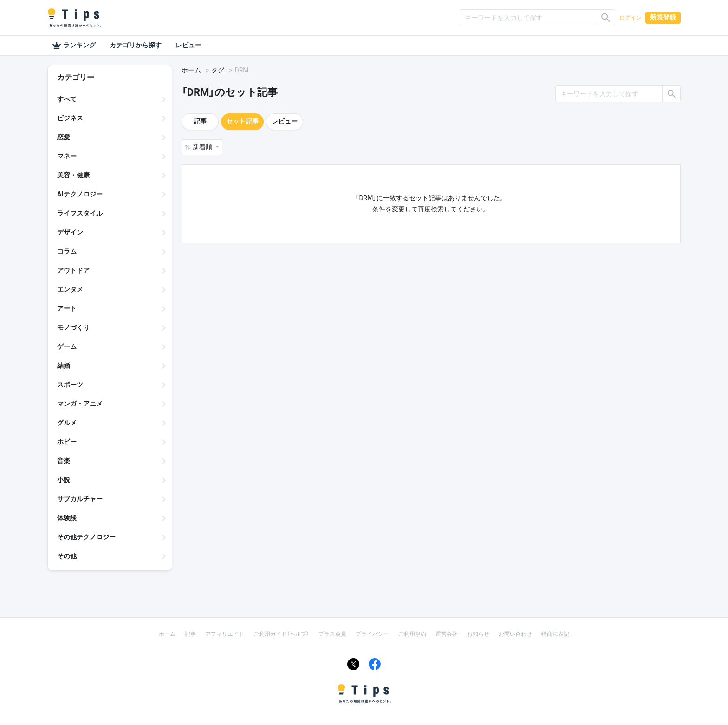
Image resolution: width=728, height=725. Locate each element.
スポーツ (70, 385)
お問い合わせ (515, 634)
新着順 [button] (203, 147)
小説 (64, 480)
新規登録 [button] (663, 17)
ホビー (67, 442)
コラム (67, 251)
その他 (67, 556)
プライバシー (372, 634)
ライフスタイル (80, 213)
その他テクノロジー (86, 537)
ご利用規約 (412, 634)
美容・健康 (73, 175)
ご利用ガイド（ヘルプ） (281, 634)
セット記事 (242, 121)
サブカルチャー (80, 499)
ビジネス (70, 118)
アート (67, 308)
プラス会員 (332, 634)
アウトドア (73, 270)
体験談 (67, 518)
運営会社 (447, 634)
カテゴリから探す (136, 45)
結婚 (64, 366)
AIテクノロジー (80, 194)
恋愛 (64, 137)
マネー (67, 156)
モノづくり (73, 327)
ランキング (74, 46)
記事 (200, 121)
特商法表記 (555, 634)
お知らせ (478, 634)
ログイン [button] (630, 18)
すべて (67, 99)
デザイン (70, 232)
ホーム (191, 70)
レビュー (188, 45)
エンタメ (70, 289)
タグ (218, 70)
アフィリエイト (225, 634)
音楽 (64, 461)
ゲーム (67, 346)
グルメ (67, 423)
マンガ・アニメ (80, 404)
